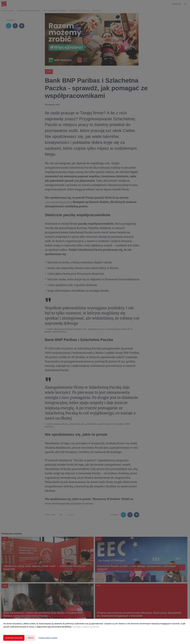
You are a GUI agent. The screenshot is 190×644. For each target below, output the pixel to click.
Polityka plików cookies (48, 638)
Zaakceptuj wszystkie (14, 638)
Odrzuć (31, 638)
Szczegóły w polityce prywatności (86, 627)
